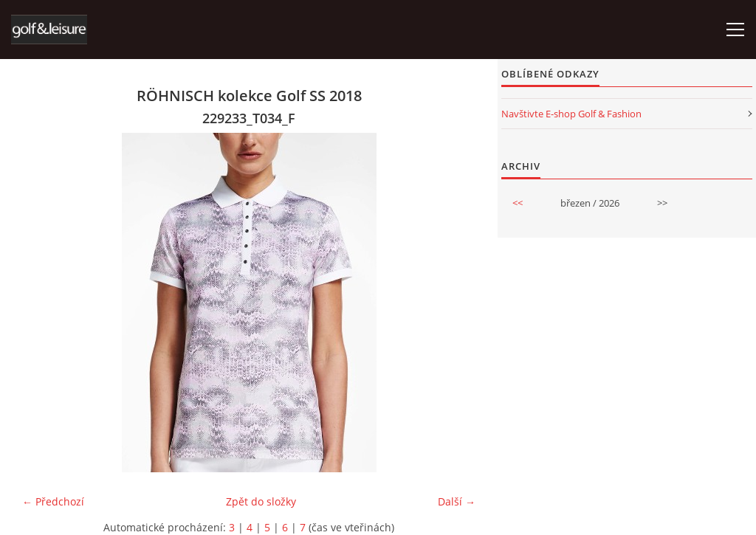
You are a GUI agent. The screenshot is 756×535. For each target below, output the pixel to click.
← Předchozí (53, 501)
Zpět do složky (261, 501)
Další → (457, 501)
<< (518, 203)
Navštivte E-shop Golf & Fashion (571, 114)
